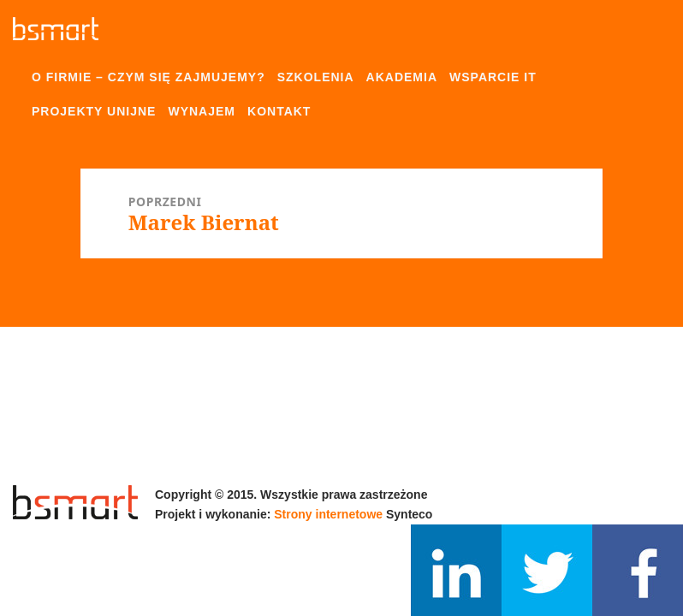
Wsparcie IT (493, 77)
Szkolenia (316, 77)
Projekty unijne (94, 111)
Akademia (402, 77)
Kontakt (279, 111)
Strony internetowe (328, 514)
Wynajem (202, 111)
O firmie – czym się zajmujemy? (148, 77)
